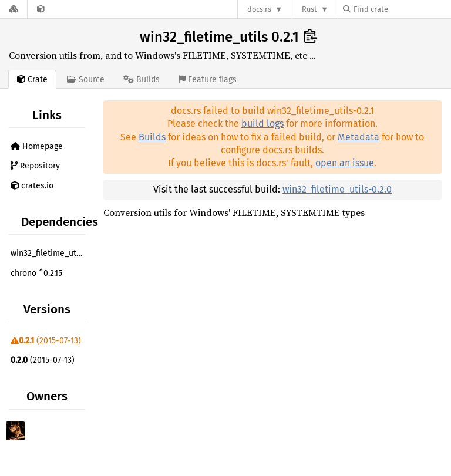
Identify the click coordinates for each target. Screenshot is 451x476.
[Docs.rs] (14, 9)
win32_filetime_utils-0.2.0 (337, 189)
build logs (262, 124)
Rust (309, 9)
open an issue (345, 163)
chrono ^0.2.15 (36, 273)
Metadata (359, 137)
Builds (152, 137)
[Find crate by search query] (402, 9)
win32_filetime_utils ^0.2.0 (49, 253)
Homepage (37, 146)
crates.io (32, 186)
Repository (35, 166)
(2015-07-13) (46, 341)
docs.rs (259, 9)
